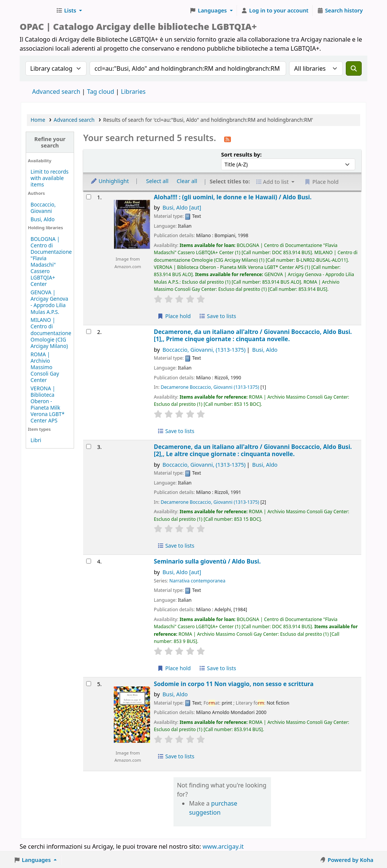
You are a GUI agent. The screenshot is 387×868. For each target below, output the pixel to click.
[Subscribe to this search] (228, 139)
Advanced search (56, 92)
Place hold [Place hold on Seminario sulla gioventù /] (174, 668)
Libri (36, 440)
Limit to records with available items (50, 178)
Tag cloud (101, 92)
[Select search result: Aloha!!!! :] (89, 197)
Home (38, 120)
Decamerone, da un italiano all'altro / (253, 336)
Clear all (187, 181)
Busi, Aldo (43, 219)
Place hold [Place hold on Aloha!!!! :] (174, 316)
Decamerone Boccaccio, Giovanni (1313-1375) (210, 387)
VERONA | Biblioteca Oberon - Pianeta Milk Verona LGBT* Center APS (48, 404)
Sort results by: (241, 155)
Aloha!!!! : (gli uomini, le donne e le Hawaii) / (233, 197)
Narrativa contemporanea (197, 581)
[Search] (354, 68)
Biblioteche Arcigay (36, 11)
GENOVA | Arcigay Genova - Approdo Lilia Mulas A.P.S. (50, 302)
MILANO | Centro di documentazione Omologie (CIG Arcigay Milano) (51, 333)
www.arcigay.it (223, 846)
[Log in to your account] (275, 11)
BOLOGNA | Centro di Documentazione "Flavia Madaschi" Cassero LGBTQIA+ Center (51, 262)
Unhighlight (110, 181)
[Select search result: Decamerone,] (89, 332)
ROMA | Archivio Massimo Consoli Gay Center (45, 367)
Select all (157, 181)
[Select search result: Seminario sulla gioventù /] (89, 561)
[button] (69, 11)
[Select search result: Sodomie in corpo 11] (89, 684)
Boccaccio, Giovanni (43, 208)
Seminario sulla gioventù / (207, 561)
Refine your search (50, 142)
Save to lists (217, 316)
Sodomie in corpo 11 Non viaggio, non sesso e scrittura (234, 684)
